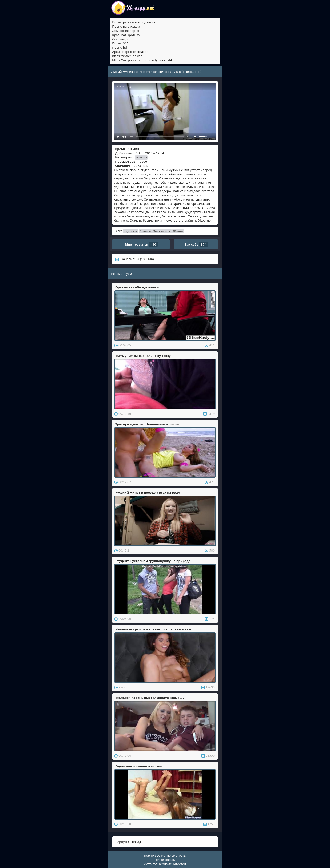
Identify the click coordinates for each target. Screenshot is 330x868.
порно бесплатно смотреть (165, 855)
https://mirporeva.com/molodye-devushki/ (143, 60)
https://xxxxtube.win (127, 56)
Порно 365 (120, 43)
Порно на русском (126, 26)
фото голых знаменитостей (165, 864)
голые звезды (165, 860)
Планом (145, 231)
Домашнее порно (126, 31)
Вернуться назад (128, 842)
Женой (178, 231)
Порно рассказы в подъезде (134, 22)
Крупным (130, 231)
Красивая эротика (126, 35)
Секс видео (121, 39)
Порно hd (120, 47)
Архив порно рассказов (130, 52)
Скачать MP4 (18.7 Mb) (135, 259)
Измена (141, 157)
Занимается (162, 231)
